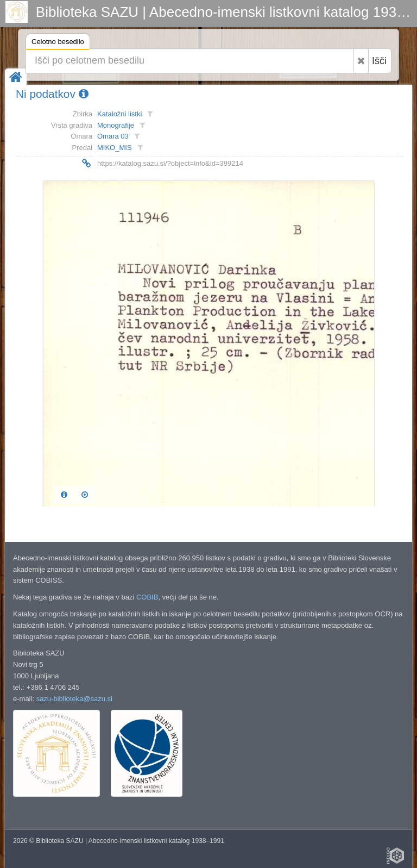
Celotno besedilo (58, 43)
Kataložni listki (119, 114)
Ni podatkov (52, 94)
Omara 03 (113, 136)
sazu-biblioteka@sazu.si (74, 699)
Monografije (116, 125)
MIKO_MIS (115, 148)
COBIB (147, 597)
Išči (379, 61)
